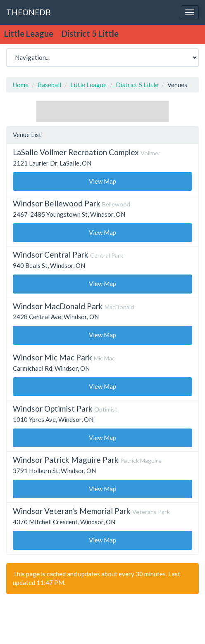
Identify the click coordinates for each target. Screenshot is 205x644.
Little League (88, 85)
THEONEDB (29, 12)
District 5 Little (137, 85)
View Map (102, 181)
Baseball (49, 85)
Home (20, 85)
